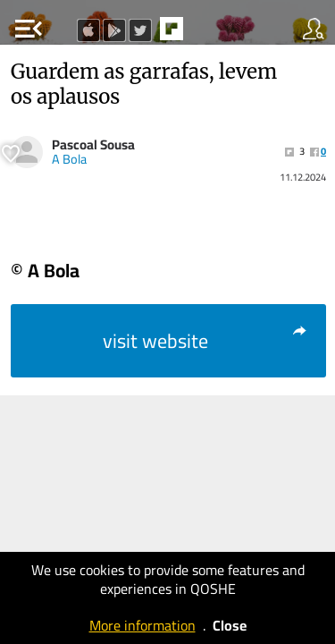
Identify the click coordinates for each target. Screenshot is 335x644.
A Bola (69, 159)
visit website (206, 341)
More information (142, 625)
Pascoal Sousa (93, 144)
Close (230, 625)
